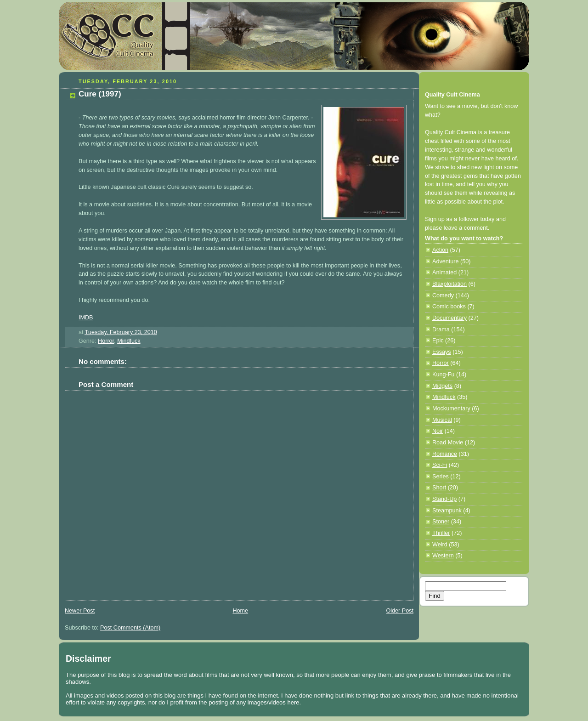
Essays (442, 352)
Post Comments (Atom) (130, 628)
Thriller (441, 533)
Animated (444, 273)
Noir (438, 431)
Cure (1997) (100, 94)
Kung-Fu (443, 375)
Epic (438, 341)
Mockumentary (451, 409)
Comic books (449, 307)
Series (441, 477)
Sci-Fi (440, 465)
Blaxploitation (449, 284)
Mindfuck (129, 341)
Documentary (449, 318)
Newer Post (80, 611)
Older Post (400, 611)
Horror (106, 341)
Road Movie (448, 443)
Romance (445, 454)
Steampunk (447, 511)
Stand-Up (444, 499)
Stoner (441, 522)
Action (440, 250)
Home (240, 611)
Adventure (445, 261)
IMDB (86, 318)
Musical (442, 420)
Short (439, 488)
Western (443, 556)
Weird (440, 545)
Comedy (443, 295)
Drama (441, 329)
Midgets (442, 386)
